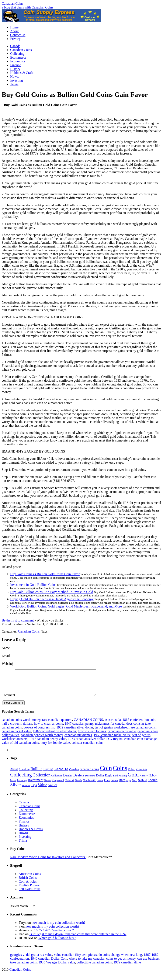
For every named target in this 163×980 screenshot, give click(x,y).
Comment (8, 700)
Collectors (57, 781)
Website (7, 664)
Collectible (142, 774)
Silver (16, 790)
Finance (16, 65)
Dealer (68, 780)
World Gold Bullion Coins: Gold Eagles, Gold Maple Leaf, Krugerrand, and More (66, 606)
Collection (42, 780)
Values (53, 790)
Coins (120, 773)
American (24, 774)
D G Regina (114, 744)
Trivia (14, 84)
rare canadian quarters (57, 725)
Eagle (109, 780)
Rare (122, 785)
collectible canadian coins (94, 967)
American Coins (30, 879)
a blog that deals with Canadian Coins (27, 7)
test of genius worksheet (111, 732)
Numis (79, 785)
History (15, 69)
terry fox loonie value (55, 748)
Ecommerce (18, 57)
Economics (18, 61)
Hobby (153, 781)
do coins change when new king (120, 960)
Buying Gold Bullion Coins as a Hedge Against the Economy (52, 599)
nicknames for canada (110, 729)
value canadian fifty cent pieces (75, 960)
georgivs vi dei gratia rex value (31, 960)
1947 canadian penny (79, 729)
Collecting (17, 54)
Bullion (36, 774)
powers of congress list (39, 732)
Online (100, 785)
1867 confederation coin (139, 725)
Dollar (100, 780)
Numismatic (89, 785)
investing (22, 785)
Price (107, 785)
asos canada (113, 725)
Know (48, 785)
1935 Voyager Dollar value (57, 967)
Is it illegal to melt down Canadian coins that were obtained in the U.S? (78, 939)
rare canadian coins (143, 732)
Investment (36, 785)
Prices (114, 785)
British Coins (28, 883)
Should (153, 785)
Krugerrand (58, 785)
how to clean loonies (92, 736)
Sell (135, 785)
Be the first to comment (18, 620)
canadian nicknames (78, 740)
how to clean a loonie (48, 729)
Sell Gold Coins (30, 894)
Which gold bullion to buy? (57, 943)
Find (115, 781)
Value (42, 790)
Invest (13, 785)
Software (26, 791)
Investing (17, 80)
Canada (15, 46)
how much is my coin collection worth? (58, 928)
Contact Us (18, 35)
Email (6, 656)
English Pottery (29, 890)
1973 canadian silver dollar (86, 744)
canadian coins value (122, 736)
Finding (123, 781)
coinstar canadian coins (87, 748)
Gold (133, 780)
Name (6, 648)
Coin (106, 773)
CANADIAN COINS (88, 725)
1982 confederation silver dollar (55, 736)
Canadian (74, 774)
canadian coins (89, 774)
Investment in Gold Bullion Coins (33, 585)
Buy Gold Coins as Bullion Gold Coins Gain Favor (45, 574)
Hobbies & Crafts (22, 73)
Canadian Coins (13, 4)
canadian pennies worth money (42, 740)
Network (70, 785)
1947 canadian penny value (48, 744)
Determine (90, 781)
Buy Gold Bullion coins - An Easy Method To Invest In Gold (52, 592)
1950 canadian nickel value (112, 740)
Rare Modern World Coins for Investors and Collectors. (48, 862)
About (14, 31)
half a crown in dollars (17, 729)
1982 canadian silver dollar (75, 732)
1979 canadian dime (127, 967)
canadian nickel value (16, 736)
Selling (143, 785)
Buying (48, 774)
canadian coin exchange (140, 744)
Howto (15, 77)
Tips (34, 790)
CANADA (61, 774)
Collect (132, 774)
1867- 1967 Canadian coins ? (54, 935)
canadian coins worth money (21, 725)
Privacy (15, 39)
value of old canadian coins (20, 748)
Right (129, 785)
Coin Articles (28, 886)
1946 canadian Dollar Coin (49, 964)
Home (14, 27)
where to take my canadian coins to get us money (102, 964)
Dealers (79, 780)
